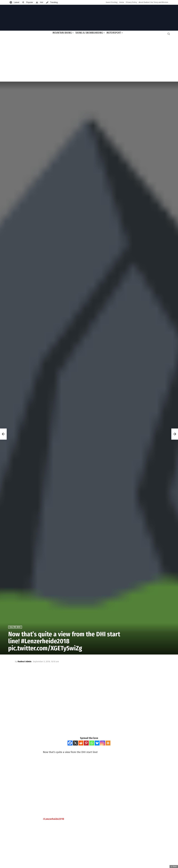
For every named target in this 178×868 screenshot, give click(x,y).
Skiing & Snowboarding (89, 33)
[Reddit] (81, 743)
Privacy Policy (131, 2)
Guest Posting (112, 2)
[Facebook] (70, 743)
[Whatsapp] (92, 743)
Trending (54, 2)
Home (122, 2)
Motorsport (114, 33)
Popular (29, 2)
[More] (108, 743)
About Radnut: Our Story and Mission (153, 2)
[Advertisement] (89, 59)
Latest (16, 2)
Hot (41, 2)
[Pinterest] (86, 743)
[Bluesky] (97, 743)
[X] (75, 743)
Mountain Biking (62, 33)
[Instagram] (103, 743)
